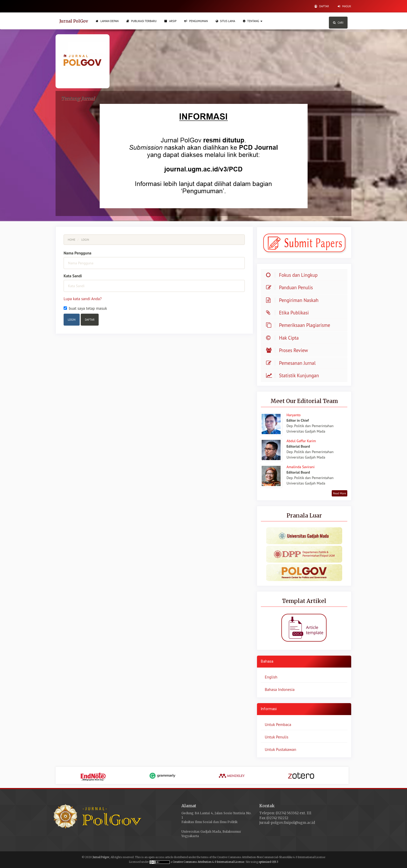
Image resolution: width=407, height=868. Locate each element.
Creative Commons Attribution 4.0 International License (208, 862)
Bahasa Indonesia (280, 689)
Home (72, 240)
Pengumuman (196, 21)
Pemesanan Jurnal (292, 363)
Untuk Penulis (277, 737)
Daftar (322, 6)
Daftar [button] (90, 320)
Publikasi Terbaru (141, 21)
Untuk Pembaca (278, 724)
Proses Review (288, 350)
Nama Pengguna (77, 253)
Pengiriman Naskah (299, 300)
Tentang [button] (253, 21)
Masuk (344, 6)
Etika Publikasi (289, 313)
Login (72, 320)
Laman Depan (107, 21)
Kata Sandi (73, 276)
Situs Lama (225, 21)
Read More (340, 493)
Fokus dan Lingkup (298, 275)
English (271, 677)
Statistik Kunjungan (294, 375)
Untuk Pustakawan (280, 749)
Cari (338, 23)
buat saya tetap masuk (85, 308)
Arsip (170, 21)
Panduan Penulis (291, 287)
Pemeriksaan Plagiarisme (299, 325)
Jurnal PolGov (74, 21)
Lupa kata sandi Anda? (83, 299)
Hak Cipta (284, 338)
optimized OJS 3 (268, 862)
